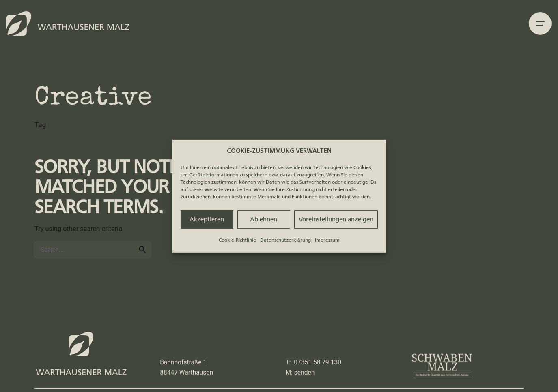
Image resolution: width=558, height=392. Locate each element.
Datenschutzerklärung (285, 240)
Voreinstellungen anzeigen (336, 219)
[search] (142, 250)
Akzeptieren (207, 219)
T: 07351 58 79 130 (313, 362)
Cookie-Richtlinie (237, 240)
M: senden (300, 373)
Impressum (327, 240)
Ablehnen (264, 219)
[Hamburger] (540, 24)
